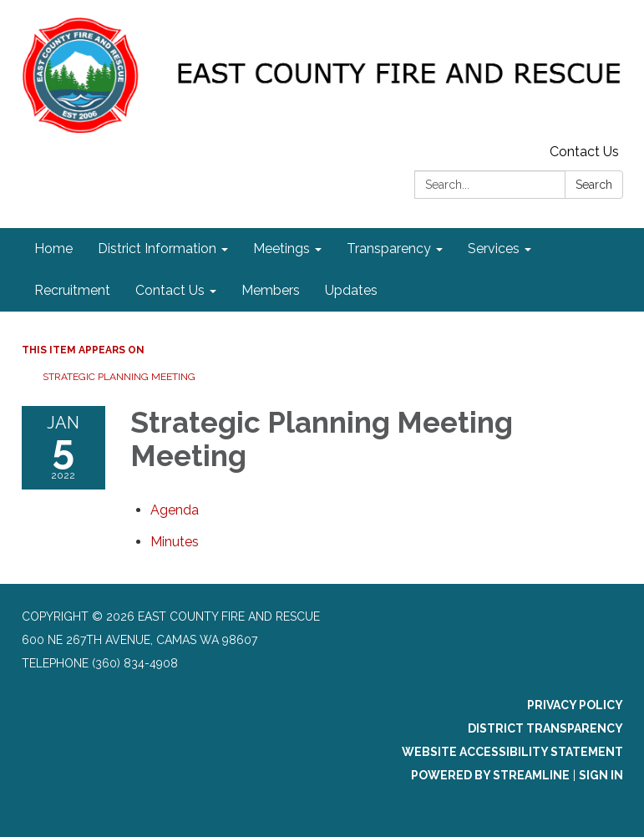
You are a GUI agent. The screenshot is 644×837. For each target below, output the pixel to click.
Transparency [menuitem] (389, 249)
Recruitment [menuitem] (72, 290)
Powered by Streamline (490, 775)
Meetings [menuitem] (281, 249)
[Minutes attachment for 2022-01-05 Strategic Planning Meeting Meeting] (175, 542)
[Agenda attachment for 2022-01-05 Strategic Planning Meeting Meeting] (175, 510)
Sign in (601, 775)
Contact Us (584, 152)
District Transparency (545, 728)
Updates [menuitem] (351, 290)
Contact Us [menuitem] (170, 290)
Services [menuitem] (494, 249)
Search (594, 185)
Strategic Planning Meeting (119, 377)
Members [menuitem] (271, 290)
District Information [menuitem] (157, 249)
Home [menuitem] (53, 249)
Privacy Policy (575, 705)
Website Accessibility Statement (512, 752)
